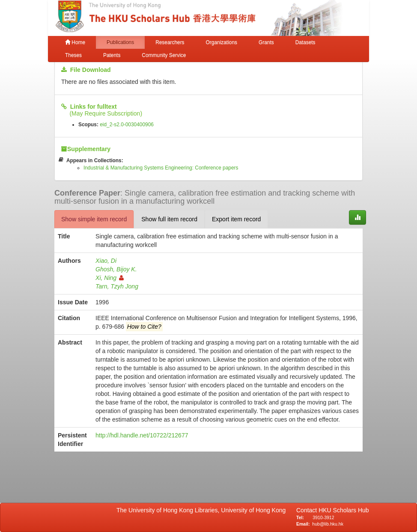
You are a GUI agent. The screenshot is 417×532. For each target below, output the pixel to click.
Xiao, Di (106, 261)
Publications (120, 42)
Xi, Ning (110, 278)
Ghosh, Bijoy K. (116, 269)
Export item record (236, 219)
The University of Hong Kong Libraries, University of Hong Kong (203, 510)
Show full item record (169, 219)
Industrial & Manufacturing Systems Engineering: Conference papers (161, 168)
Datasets (305, 42)
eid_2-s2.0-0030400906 (127, 125)
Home (75, 42)
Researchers (170, 42)
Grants (266, 42)
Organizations (222, 42)
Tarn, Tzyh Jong (117, 286)
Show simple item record (94, 219)
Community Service (164, 55)
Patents (112, 55)
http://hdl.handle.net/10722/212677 (142, 435)
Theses (73, 55)
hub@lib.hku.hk (328, 524)
